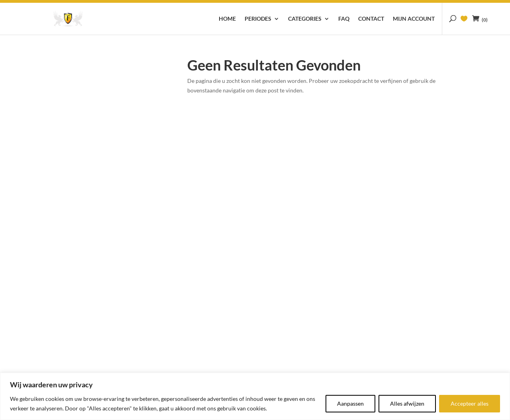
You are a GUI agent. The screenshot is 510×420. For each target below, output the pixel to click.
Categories (305, 19)
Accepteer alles (470, 403)
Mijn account (414, 19)
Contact (371, 19)
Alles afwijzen (407, 403)
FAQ (344, 19)
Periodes (258, 19)
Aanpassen (350, 403)
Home (227, 19)
